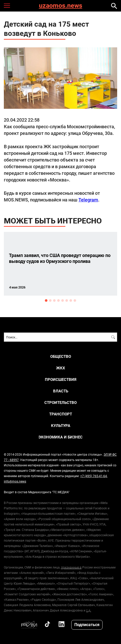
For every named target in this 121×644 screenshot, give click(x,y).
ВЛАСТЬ (61, 391)
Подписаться (87, 624)
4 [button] (58, 300)
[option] (60, 264)
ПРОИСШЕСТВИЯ (61, 379)
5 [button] (63, 300)
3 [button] (54, 300)
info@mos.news (15, 481)
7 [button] (71, 300)
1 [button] (46, 300)
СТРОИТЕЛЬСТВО (60, 402)
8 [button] (75, 300)
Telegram (88, 200)
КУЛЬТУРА (61, 426)
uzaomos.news (61, 6)
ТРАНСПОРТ (61, 414)
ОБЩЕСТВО (61, 356)
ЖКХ (61, 368)
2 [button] (50, 300)
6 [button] (67, 300)
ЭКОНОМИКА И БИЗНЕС (60, 437)
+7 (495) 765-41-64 (94, 476)
